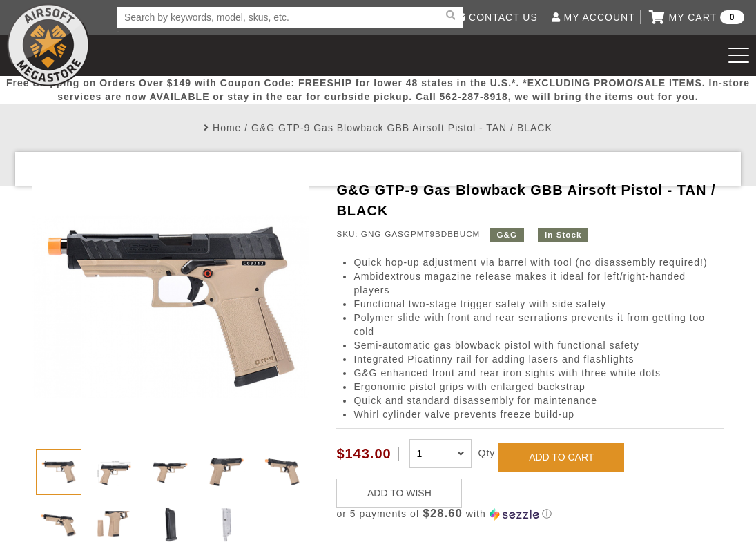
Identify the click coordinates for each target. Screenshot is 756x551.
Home (227, 128)
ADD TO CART (561, 457)
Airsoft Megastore (48, 45)
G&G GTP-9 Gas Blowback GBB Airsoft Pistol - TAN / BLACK (402, 128)
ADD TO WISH (399, 493)
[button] (530, 514)
